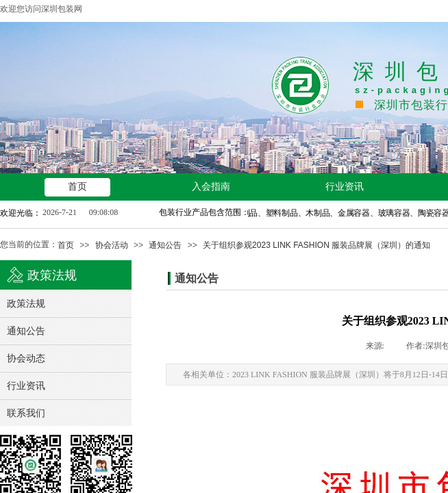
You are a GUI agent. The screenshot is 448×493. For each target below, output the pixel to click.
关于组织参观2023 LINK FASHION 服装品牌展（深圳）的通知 (316, 245)
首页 (66, 245)
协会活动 (112, 245)
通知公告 (165, 245)
